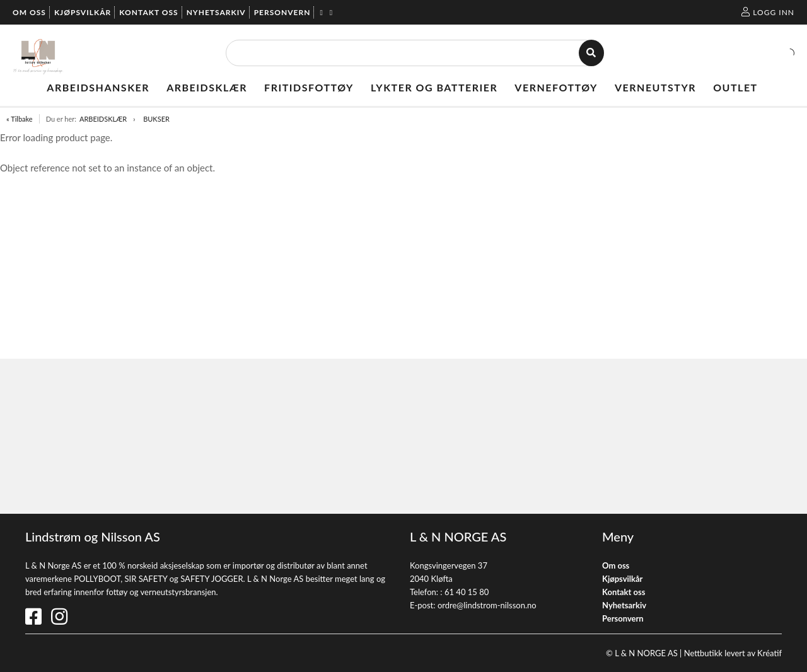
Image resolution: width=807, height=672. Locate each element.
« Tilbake (20, 119)
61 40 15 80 (467, 592)
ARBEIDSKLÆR (103, 119)
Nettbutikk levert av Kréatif (733, 653)
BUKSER (156, 119)
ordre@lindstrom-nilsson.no (487, 605)
